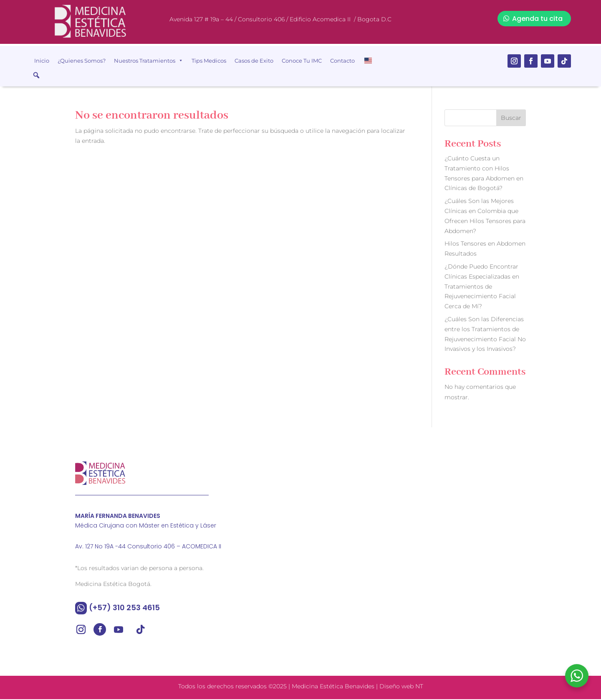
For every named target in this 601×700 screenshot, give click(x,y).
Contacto (342, 61)
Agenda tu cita (537, 19)
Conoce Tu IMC (302, 61)
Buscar (511, 119)
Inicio (42, 61)
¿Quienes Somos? (82, 61)
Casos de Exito (254, 61)
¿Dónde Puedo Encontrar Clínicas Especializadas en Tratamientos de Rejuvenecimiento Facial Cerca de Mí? (482, 288)
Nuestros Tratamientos (149, 61)
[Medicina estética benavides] (419, 535)
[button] (36, 75)
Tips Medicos (209, 61)
